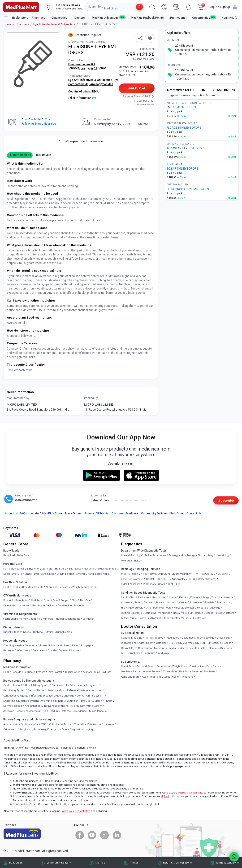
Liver (164, 598)
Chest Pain (127, 666)
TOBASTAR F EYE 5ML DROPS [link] (186, 148)
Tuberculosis (136, 608)
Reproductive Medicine (152, 648)
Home (7, 24)
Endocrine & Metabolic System (21, 701)
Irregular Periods (151, 672)
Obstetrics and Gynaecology (198, 638)
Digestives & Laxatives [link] (16, 606)
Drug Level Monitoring (157, 613)
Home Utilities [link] (49, 646)
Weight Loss (179, 666)
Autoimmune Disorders (135, 618)
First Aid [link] (8, 600)
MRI (123, 574)
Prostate (210, 603)
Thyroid (216, 598)
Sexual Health (172, 677)
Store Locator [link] (55, 672)
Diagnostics (60, 18)
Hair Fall (184, 672)
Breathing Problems (203, 672)
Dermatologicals (13, 706)
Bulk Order (177, 513)
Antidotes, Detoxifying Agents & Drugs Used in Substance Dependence (45, 711)
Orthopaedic (10, 730)
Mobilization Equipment (101, 724)
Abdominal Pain (151, 677)
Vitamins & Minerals (53, 701)
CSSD (44, 724)
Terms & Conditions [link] (227, 863)
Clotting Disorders (131, 613)
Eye (83, 701)
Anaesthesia (11, 724)
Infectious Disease (202, 613)
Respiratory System (14, 690)
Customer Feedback (125, 513)
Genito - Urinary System (90, 696)
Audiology (164, 653)
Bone (159, 603)
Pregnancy (223, 603)
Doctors (80, 18)
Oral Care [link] (47, 569)
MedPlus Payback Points (147, 18)
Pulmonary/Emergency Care (50, 730)
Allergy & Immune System (87, 706)
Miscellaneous (98, 711)
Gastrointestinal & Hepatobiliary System (26, 685)
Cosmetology (128, 648)
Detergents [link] (31, 646)
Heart (155, 598)
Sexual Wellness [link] (106, 569)
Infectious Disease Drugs (46, 696)
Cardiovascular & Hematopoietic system (75, 685)
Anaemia (126, 603)
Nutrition (73, 701)
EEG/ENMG (209, 574)
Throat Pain (170, 672)
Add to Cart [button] (136, 88)
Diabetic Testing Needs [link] (17, 632)
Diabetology (223, 638)
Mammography (182, 574)
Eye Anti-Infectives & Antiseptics (54, 24)
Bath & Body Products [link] (81, 569)
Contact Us (194, 513)
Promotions (178, 18)
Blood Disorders (225, 613)
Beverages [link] (39, 651)
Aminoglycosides (102, 84)
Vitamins (228, 598)
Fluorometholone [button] (20, 155)
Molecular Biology (131, 561)
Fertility (183, 598)
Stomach (157, 618)
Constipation (197, 666)
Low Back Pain (130, 672)
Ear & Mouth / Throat (100, 701)
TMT (197, 574)
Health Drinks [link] (12, 587)
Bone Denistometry (132, 579)
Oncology (69, 696)
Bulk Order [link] (16, 863)
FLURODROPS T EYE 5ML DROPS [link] (188, 189)
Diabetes (149, 603)
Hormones (97, 690)
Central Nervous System (42, 690)
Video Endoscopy (131, 584)
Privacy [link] (134, 863)
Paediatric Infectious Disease (213, 648)
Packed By (91, 398)
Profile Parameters (155, 555)
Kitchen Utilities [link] (69, 646)
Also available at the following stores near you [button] (39, 122)
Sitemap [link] (100, 863)
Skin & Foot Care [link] (81, 600)
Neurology (176, 643)
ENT (204, 643)
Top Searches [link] (73, 672)
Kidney (194, 598)
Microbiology (188, 555)
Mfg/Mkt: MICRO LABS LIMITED (87, 42)
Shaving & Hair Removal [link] (71, 574)
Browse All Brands (97, 513)
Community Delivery (154, 513)
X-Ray (144, 574)
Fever (138, 603)
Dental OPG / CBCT (158, 579)
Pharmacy (38, 18)
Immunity (171, 603)
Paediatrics (173, 638)
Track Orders (73, 513)
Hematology (223, 555)
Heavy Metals (181, 613)
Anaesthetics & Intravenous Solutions (47, 706)
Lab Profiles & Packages (135, 598)
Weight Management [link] (85, 587)
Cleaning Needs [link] (13, 646)
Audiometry (178, 579)
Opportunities (204, 18)
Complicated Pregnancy (141, 653)
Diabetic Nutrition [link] (43, 632)
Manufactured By (18, 398)
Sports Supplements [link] (15, 619)
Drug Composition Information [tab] (81, 141)
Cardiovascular (29, 724)
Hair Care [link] (61, 569)
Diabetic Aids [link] (64, 632)
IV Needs (79, 724)
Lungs (173, 598)
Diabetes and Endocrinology (137, 643)
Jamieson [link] (89, 619)
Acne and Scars (130, 677)
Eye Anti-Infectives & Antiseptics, (91, 80)
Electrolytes (200, 618)
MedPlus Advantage (108, 18)
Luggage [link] (86, 646)
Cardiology (162, 643)
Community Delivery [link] (59, 863)
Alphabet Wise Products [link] (97, 672)
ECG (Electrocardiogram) (202, 579)
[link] (21, 7)
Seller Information (82, 98)
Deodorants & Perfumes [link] (17, 574)
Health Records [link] (12, 672)
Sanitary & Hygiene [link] (28, 569)
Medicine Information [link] (17, 667)
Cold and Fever (145, 666)
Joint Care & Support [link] (58, 600)
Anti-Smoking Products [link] (71, 606)
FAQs (23, 513)
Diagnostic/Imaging (81, 730)
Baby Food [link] (9, 555)
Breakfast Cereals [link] (33, 587)
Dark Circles (214, 666)
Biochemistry (205, 555)
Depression (163, 666)
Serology (174, 555)
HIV (123, 608)
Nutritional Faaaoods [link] (58, 587)
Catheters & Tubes (60, 724)
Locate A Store (46, 513)
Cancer (183, 603)
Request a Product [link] (34, 672)
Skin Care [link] (9, 569)
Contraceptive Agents (16, 696)
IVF (123, 653)
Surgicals (25, 730)
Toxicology (214, 608)
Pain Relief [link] (22, 600)
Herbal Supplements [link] (68, 619)
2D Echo (223, 574)
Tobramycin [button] (43, 155)
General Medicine (132, 638)
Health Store (16, 18)
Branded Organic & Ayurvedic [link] (65, 651)
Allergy (205, 598)
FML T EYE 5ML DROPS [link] (181, 107)
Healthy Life (229, 18)
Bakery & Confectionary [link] (17, 651)
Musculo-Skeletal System (73, 690)
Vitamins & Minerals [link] (41, 619)
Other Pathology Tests (159, 608)
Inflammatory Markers (177, 618)
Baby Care (23, 555)
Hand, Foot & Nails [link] (98, 574)
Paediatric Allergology (180, 648)
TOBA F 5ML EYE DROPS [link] (182, 169)
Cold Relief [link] (37, 600)
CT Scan (133, 574)
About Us (11, 513)
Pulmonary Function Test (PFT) (162, 584)
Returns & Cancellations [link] (177, 863)
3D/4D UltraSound (160, 574)
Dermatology (192, 643)
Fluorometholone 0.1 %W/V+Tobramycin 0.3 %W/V (87, 66)
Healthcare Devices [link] (43, 606)
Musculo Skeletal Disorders (190, 608)
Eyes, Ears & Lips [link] (44, 574)
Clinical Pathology (131, 555)
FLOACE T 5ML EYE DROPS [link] (184, 128)
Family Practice (154, 638)
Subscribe (226, 500)
